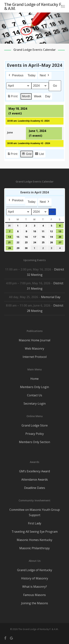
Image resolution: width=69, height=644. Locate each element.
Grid (27, 154)
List (39, 154)
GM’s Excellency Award (34, 471)
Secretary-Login (35, 404)
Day (48, 96)
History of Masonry (35, 578)
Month (26, 96)
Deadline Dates (35, 488)
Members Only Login (34, 387)
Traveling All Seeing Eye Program (35, 532)
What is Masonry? (35, 587)
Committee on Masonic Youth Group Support (35, 512)
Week (38, 96)
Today (32, 75)
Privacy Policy (35, 434)
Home (34, 379)
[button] (63, 6)
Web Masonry (34, 348)
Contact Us (35, 395)
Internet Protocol (35, 357)
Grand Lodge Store (35, 425)
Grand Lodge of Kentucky (35, 570)
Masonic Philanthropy (34, 548)
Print (13, 97)
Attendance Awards (35, 480)
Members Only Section (34, 442)
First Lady (35, 523)
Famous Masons (34, 595)
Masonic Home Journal (34, 340)
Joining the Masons (35, 603)
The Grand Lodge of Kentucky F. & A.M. (33, 6)
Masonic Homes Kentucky (34, 540)
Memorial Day (51, 297)
